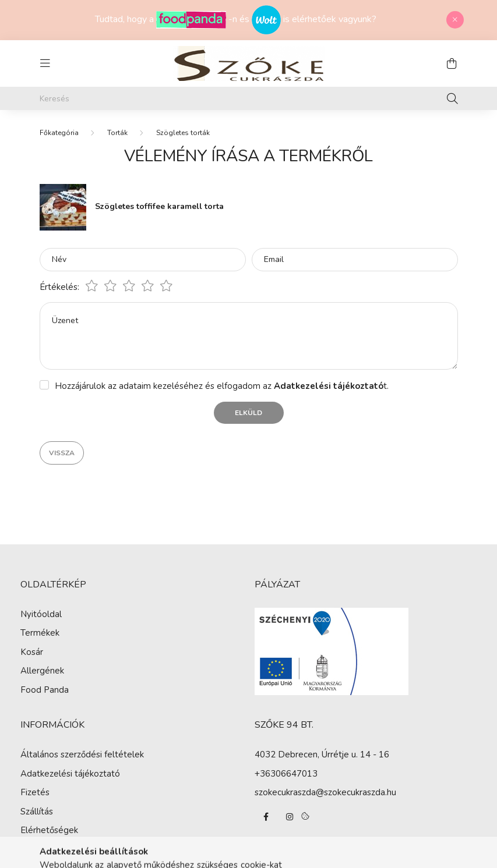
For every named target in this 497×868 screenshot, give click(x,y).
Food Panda (45, 690)
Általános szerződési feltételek (82, 754)
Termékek (40, 633)
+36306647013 (286, 774)
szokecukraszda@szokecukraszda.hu (325, 792)
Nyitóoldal (41, 614)
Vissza (62, 453)
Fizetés (35, 792)
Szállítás (37, 812)
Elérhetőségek (49, 830)
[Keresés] (249, 98)
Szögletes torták (183, 133)
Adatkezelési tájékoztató (70, 774)
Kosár (32, 652)
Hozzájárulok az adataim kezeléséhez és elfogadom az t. (222, 386)
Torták (117, 133)
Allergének (42, 671)
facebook (266, 817)
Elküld (248, 413)
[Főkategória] (59, 133)
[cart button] (452, 63)
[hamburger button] (45, 63)
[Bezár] (455, 20)
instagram (290, 817)
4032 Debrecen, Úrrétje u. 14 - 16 (322, 754)
